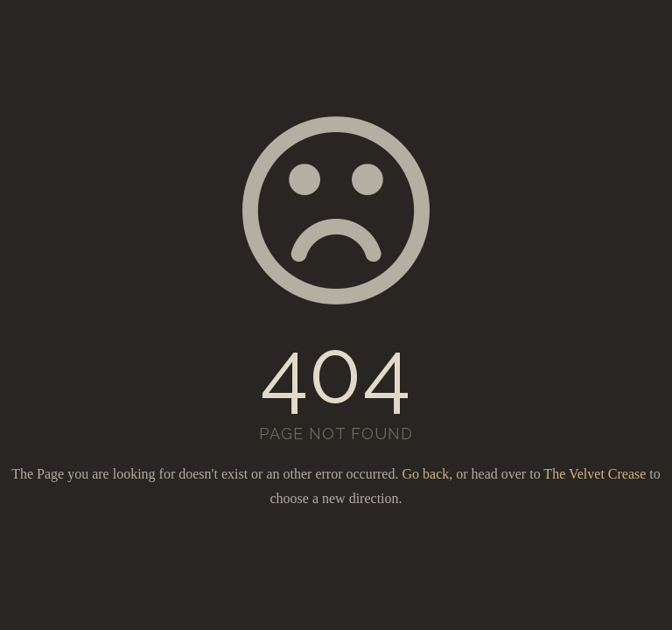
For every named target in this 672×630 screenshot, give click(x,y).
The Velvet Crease (595, 474)
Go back (425, 474)
